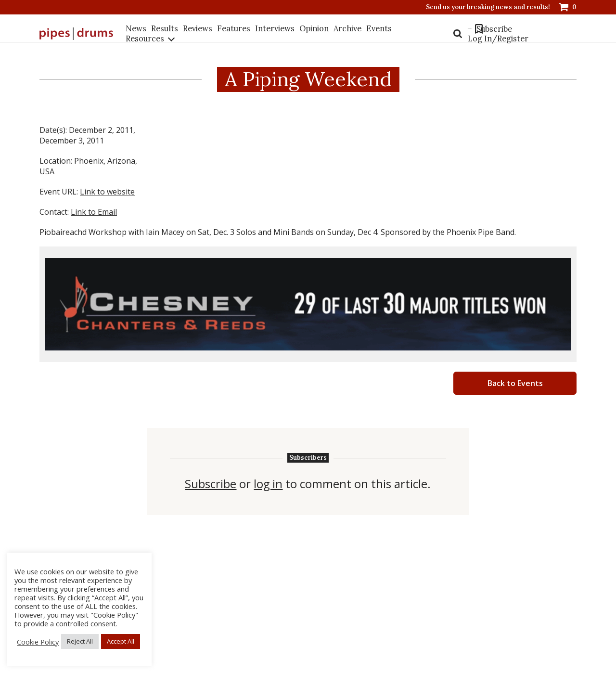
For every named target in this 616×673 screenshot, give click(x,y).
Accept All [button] (121, 641)
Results (165, 33)
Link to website (107, 192)
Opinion (314, 33)
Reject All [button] (80, 641)
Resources (145, 43)
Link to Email (94, 212)
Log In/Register (484, 50)
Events (378, 33)
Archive (347, 33)
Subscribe (500, 34)
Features (234, 33)
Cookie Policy (38, 642)
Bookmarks (465, 34)
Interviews (275, 33)
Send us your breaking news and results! (488, 7)
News (136, 33)
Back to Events (515, 383)
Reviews (198, 33)
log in (268, 484)
